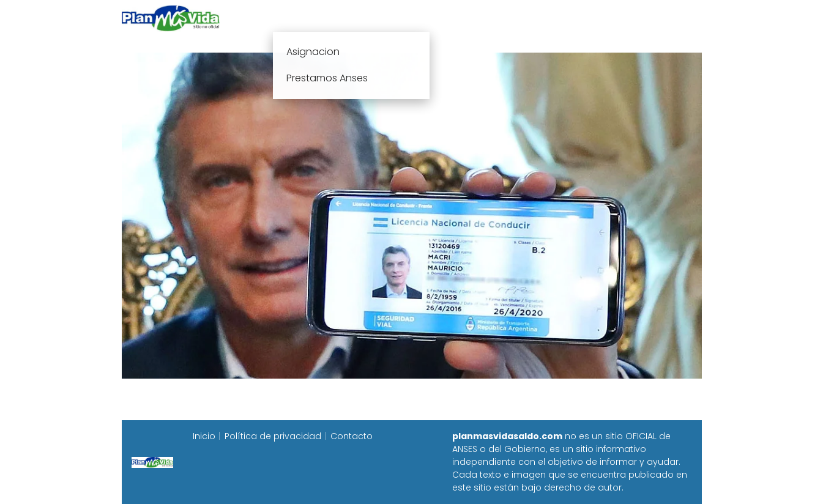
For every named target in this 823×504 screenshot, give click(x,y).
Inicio (276, 18)
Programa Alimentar (654, 18)
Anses (406, 18)
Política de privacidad (273, 436)
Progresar (566, 18)
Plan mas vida (340, 18)
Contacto (352, 436)
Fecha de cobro (486, 18)
